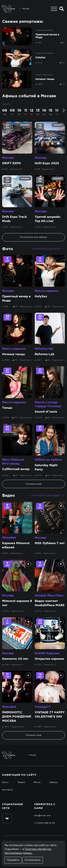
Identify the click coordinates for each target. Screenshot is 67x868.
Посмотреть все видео (48, 496)
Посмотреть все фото (49, 249)
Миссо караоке (47, 291)
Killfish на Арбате (48, 460)
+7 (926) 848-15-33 (45, 823)
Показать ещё (33, 484)
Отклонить (33, 860)
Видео (9, 496)
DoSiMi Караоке (47, 653)
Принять (13, 860)
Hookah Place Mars (49, 596)
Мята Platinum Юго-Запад (13, 462)
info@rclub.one (42, 816)
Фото (8, 249)
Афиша (53, 782)
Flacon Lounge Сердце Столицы (48, 404)
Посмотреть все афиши (33, 237)
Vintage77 (43, 707)
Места (37, 782)
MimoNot (9, 538)
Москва (8, 158)
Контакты (7, 790)
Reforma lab (44, 349)
